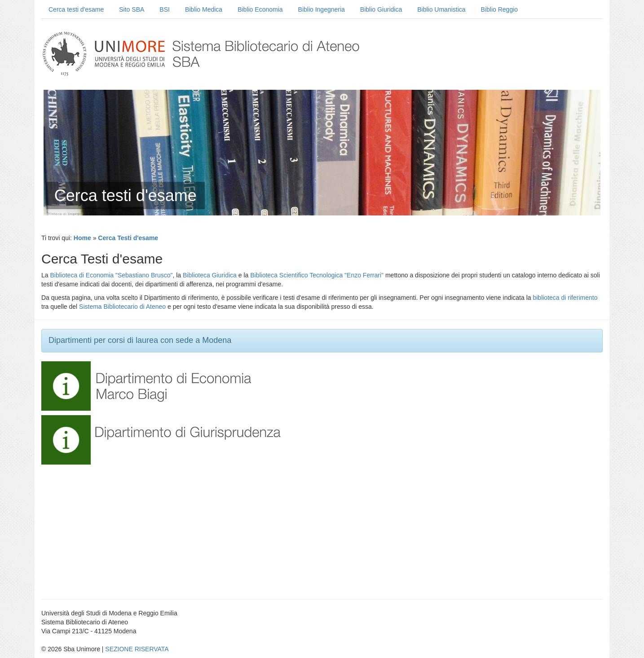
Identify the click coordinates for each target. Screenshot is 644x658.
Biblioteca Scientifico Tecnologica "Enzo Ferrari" (317, 275)
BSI (165, 9)
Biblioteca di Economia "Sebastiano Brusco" (111, 275)
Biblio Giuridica (381, 9)
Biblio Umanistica (441, 9)
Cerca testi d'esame (76, 9)
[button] (66, 386)
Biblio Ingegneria (322, 9)
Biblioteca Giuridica (210, 275)
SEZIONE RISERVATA (137, 649)
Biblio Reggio (500, 9)
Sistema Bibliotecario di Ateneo (122, 307)
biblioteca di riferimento (565, 298)
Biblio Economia (260, 9)
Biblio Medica (204, 9)
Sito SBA (132, 9)
